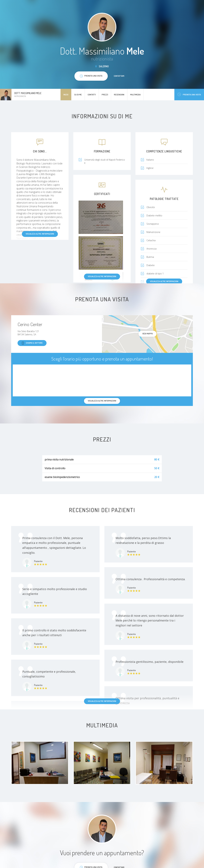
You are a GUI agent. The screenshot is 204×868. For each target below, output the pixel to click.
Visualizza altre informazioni (40, 234)
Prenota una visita (189, 94)
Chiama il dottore (32, 343)
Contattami (119, 76)
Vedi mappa (148, 334)
